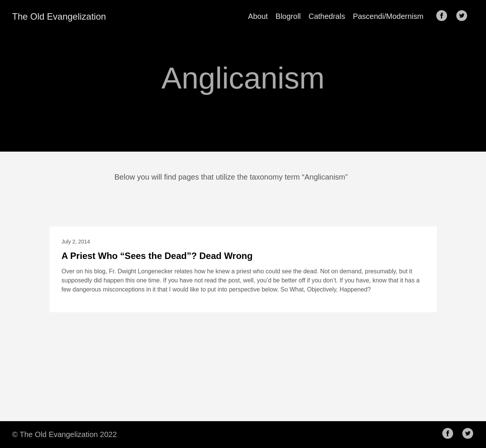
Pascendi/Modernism (388, 16)
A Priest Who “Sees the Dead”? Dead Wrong (157, 256)
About (258, 16)
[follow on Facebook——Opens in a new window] (444, 16)
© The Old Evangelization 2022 (64, 434)
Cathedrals (327, 16)
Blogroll (288, 16)
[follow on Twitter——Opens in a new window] (464, 16)
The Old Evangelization (59, 16)
